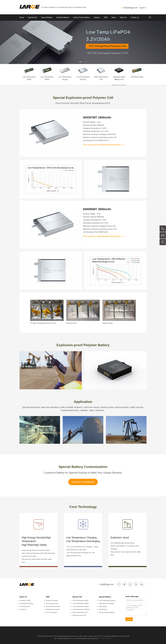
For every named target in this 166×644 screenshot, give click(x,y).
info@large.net (130, 8)
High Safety (103, 606)
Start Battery (103, 609)
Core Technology (52, 612)
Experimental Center (53, 609)
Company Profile (25, 600)
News (114, 17)
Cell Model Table (137, 77)
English (143, 8)
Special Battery (47, 17)
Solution (97, 17)
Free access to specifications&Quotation (104, 145)
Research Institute (52, 600)
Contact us (135, 17)
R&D (106, 17)
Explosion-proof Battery (107, 603)
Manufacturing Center (53, 606)
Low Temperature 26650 (80, 603)
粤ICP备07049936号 (105, 638)
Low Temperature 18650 (80, 600)
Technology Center (52, 603)
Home (22, 17)
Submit (129, 619)
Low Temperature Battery (107, 600)
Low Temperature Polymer (81, 609)
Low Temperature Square (81, 606)
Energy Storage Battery (107, 612)
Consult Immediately (83, 482)
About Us (123, 17)
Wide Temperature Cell (80, 612)
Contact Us (23, 609)
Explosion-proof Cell (79, 615)
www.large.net (92, 638)
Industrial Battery (63, 17)
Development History (26, 603)
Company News (25, 606)
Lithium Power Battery (81, 17)
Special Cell (33, 17)
